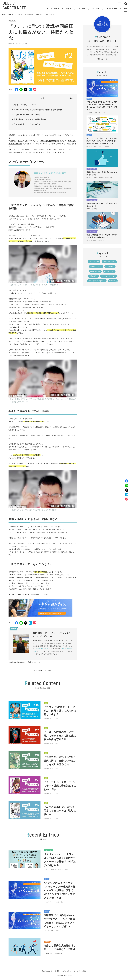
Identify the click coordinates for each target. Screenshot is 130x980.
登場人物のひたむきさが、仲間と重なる (30, 119)
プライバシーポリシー (81, 971)
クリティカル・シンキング (26, 532)
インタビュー (112, 9)
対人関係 (82, 9)
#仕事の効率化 (93, 276)
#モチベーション (109, 271)
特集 (126, 9)
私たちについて (103, 59)
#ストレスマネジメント (109, 276)
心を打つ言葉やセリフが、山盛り (27, 115)
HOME (4, 14)
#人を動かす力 (110, 267)
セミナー (96, 9)
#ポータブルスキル (96, 267)
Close (71, 98)
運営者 (57, 971)
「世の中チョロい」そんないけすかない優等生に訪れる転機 (38, 110)
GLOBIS (14, 5)
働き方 (69, 9)
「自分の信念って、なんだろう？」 (28, 124)
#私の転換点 (113, 281)
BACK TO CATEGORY (43, 670)
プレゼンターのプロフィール (25, 105)
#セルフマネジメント (109, 262)
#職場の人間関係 (95, 271)
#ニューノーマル (94, 262)
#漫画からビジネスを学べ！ (18, 44)
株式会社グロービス (43, 649)
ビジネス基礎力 (53, 9)
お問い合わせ (67, 971)
